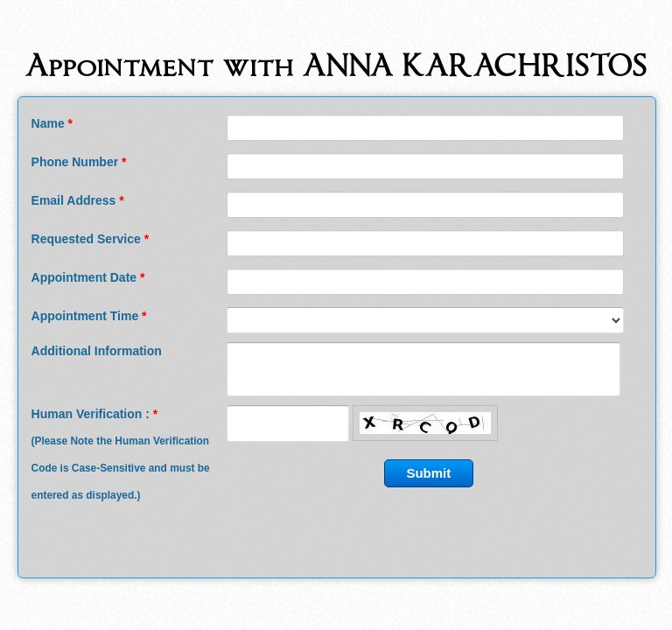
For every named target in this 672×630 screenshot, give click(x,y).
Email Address (78, 200)
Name (52, 123)
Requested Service (91, 239)
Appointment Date (88, 277)
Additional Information (97, 351)
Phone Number (79, 162)
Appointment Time (89, 316)
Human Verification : (121, 454)
